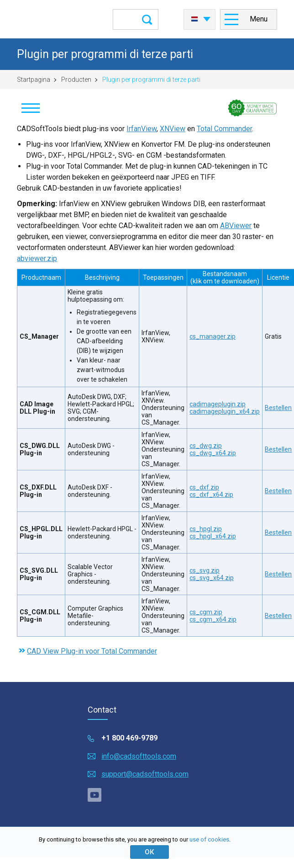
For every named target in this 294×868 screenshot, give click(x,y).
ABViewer (236, 226)
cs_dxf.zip (204, 487)
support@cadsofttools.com (145, 774)
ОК (149, 852)
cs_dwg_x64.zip (213, 453)
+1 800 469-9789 (129, 738)
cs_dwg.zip (206, 446)
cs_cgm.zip (206, 612)
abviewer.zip (37, 258)
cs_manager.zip (213, 336)
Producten (76, 80)
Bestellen (278, 408)
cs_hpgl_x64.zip (213, 536)
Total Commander (224, 129)
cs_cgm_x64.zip (213, 619)
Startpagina (34, 80)
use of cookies (209, 839)
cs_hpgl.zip (206, 529)
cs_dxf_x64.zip (211, 495)
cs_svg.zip (205, 570)
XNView (173, 129)
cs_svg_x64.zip (212, 578)
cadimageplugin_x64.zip (225, 411)
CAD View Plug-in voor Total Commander (92, 651)
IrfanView (142, 129)
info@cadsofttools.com (139, 756)
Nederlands (194, 19)
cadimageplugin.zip (218, 404)
